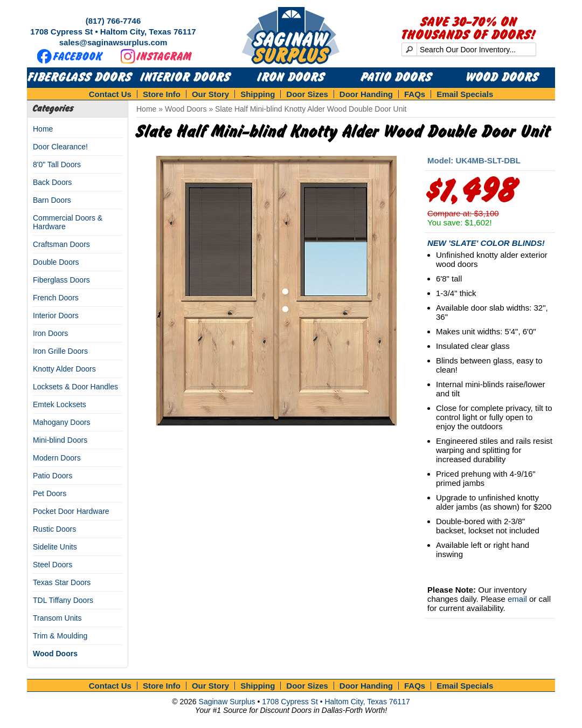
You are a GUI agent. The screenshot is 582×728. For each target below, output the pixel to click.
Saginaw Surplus (227, 702)
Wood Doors (503, 78)
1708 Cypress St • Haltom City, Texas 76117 (113, 32)
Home (43, 129)
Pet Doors (50, 493)
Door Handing (366, 94)
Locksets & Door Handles (75, 387)
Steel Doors (53, 565)
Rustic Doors (54, 529)
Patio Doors (397, 78)
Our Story (210, 94)
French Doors (56, 298)
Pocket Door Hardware (71, 511)
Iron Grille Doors (60, 351)
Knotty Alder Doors (64, 369)
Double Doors (56, 262)
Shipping (258, 94)
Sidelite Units (55, 547)
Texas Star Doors (62, 582)
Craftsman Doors (61, 244)
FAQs (415, 94)
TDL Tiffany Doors (63, 600)
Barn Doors (52, 200)
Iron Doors (291, 78)
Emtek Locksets (60, 404)
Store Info (162, 94)
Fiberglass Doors (80, 78)
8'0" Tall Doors (57, 164)
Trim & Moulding (60, 636)
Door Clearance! (60, 147)
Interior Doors (186, 78)
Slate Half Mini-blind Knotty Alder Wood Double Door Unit (311, 109)
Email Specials (465, 94)
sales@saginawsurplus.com (113, 42)
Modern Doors (57, 458)
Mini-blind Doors (60, 440)
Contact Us (110, 94)
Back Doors (52, 182)
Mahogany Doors (62, 422)
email (517, 599)
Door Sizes (307, 94)
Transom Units (57, 618)
